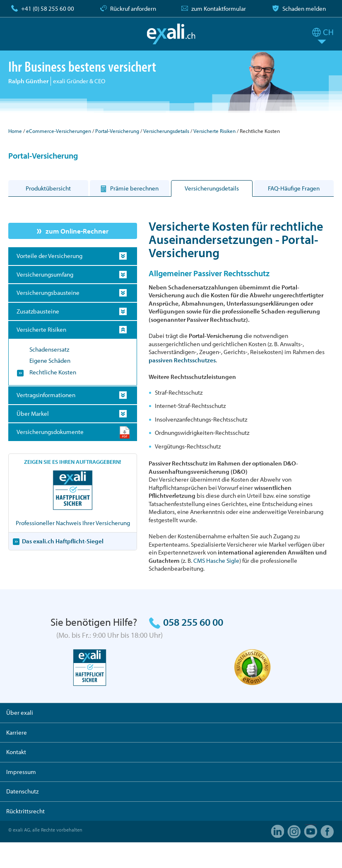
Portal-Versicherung (117, 131)
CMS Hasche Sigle (216, 561)
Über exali (20, 712)
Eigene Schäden (50, 360)
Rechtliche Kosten (53, 372)
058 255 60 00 (193, 622)
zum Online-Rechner (77, 231)
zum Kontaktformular (219, 8)
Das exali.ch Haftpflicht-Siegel (63, 541)
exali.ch (171, 34)
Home (15, 131)
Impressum (21, 772)
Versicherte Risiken (214, 131)
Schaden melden (304, 8)
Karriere (17, 732)
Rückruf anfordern (133, 8)
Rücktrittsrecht (25, 811)
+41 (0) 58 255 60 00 (48, 8)
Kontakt (16, 752)
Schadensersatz (49, 349)
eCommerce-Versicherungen (59, 131)
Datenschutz (22, 791)
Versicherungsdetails (166, 131)
